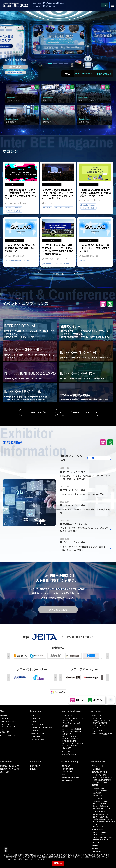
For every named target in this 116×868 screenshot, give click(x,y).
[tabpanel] (58, 40)
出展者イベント (37, 730)
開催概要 (4, 715)
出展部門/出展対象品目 (99, 772)
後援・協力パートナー (9, 721)
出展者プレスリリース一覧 (10, 769)
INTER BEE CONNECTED (70, 738)
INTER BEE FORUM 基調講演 (72, 729)
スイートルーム (98, 826)
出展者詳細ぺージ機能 (100, 801)
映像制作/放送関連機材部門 (102, 780)
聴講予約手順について (69, 754)
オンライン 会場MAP (38, 739)
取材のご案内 (6, 772)
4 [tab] (66, 64)
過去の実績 (5, 718)
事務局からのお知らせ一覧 (10, 766)
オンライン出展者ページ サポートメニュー (104, 823)
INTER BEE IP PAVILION (70, 746)
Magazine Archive (98, 731)
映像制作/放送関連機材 (100, 723)
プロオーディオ (98, 718)
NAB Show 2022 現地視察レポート (103, 734)
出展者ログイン (97, 849)
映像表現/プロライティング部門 (103, 777)
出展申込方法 (97, 793)
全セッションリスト (80, 412)
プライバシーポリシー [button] (39, 859)
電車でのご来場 (68, 769)
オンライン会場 (97, 798)
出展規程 (95, 785)
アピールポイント (98, 766)
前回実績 (95, 846)
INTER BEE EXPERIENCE (70, 736)
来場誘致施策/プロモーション (102, 819)
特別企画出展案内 (98, 829)
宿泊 (63, 774)
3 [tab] (61, 64)
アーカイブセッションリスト (72, 723)
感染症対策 (5, 732)
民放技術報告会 (68, 748)
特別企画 (65, 726)
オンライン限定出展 (99, 804)
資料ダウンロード (37, 766)
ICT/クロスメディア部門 (100, 782)
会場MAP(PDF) (36, 736)
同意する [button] (58, 863)
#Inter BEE (47, 208)
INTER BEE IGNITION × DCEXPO (73, 743)
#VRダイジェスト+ (14, 211)
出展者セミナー (37, 718)
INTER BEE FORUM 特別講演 (72, 731)
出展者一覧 (35, 721)
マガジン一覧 (58, 274)
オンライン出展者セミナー (101, 817)
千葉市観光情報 (67, 780)
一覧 (92, 458)
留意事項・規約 (98, 795)
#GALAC (27, 260)
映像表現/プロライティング (102, 721)
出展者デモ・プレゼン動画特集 (42, 727)
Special (95, 728)
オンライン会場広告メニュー (102, 806)
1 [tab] (50, 64)
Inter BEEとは (96, 769)
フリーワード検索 (37, 724)
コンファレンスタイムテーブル (73, 718)
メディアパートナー (9, 729)
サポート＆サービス (98, 811)
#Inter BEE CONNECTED (63, 208)
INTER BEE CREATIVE (69, 741)
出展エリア (35, 715)
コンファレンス (67, 715)
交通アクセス (66, 766)
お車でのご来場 (68, 771)
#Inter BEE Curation (13, 208)
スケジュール (96, 842)
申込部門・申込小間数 (100, 790)
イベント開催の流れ (8, 735)
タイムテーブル (39, 412)
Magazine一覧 (97, 715)
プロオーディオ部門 (99, 775)
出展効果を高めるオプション (102, 814)
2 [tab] (55, 64)
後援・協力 (6, 724)
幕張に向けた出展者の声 (39, 733)
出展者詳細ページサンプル (101, 808)
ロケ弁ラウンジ (67, 751)
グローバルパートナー (9, 727)
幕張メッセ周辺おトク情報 (70, 777)
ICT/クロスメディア (99, 725)
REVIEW (34, 769)
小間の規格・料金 (98, 788)
